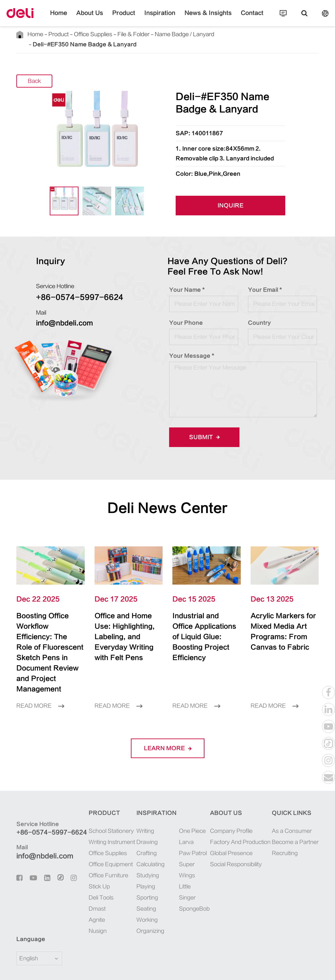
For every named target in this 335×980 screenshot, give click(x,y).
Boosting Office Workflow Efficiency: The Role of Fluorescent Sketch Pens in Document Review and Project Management (50, 632)
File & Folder (130, 34)
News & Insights (200, 18)
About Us (102, 18)
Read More (40, 675)
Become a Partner (295, 811)
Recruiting (285, 822)
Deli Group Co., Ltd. (73, 968)
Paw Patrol (188, 822)
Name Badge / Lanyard (179, 34)
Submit (202, 427)
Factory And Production (238, 811)
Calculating (146, 833)
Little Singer (182, 861)
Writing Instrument (104, 811)
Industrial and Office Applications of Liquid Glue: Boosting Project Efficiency (202, 622)
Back (34, 71)
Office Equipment (103, 833)
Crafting (142, 822)
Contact (236, 18)
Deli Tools (93, 867)
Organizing (145, 900)
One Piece (187, 800)
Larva (181, 811)
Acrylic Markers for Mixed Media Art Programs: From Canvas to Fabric (282, 622)
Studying (143, 844)
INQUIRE (231, 196)
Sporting (142, 867)
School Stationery (103, 800)
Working (142, 889)
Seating (141, 878)
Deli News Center (168, 498)
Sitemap (265, 968)
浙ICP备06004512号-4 (185, 968)
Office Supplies (90, 34)
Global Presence (229, 822)
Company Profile (229, 800)
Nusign (90, 900)
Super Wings (182, 839)
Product (130, 18)
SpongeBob (189, 878)
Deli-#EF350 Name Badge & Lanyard (253, 34)
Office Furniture (101, 844)
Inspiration (160, 18)
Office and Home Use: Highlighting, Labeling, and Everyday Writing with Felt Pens (125, 622)
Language (27, 908)
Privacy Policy (299, 968)
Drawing (142, 811)
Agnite (89, 889)
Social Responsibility (233, 833)
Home (75, 18)
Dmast (89, 878)
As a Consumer (292, 800)
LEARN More (167, 717)
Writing (140, 800)
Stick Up (91, 855)
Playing (141, 855)
